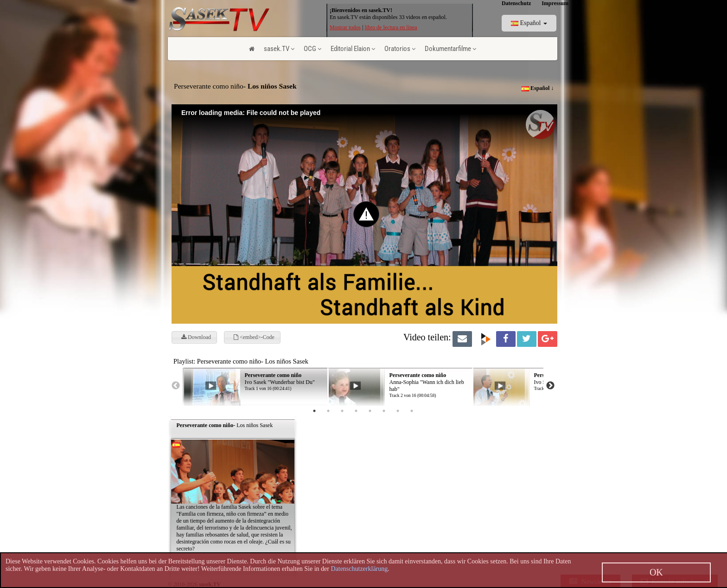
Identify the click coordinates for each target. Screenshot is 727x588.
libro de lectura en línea (391, 27)
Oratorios (400, 49)
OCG (312, 49)
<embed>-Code (254, 337)
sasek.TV (279, 49)
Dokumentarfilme (450, 49)
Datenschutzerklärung (359, 569)
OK (656, 572)
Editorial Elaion (353, 49)
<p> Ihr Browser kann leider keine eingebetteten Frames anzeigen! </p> (390, 380)
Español (529, 23)
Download (196, 337)
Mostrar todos (345, 27)
